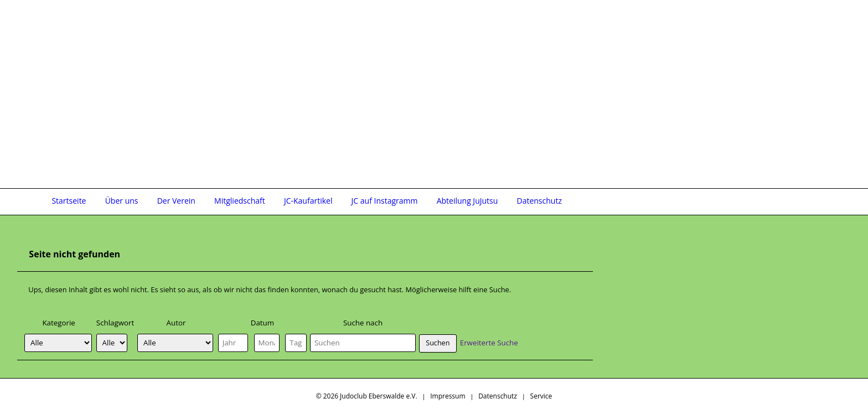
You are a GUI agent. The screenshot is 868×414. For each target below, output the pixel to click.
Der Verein (176, 201)
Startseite (69, 201)
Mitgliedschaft (240, 201)
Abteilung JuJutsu (467, 201)
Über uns (122, 201)
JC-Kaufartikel (308, 201)
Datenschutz (539, 201)
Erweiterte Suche (489, 343)
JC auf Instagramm (385, 201)
